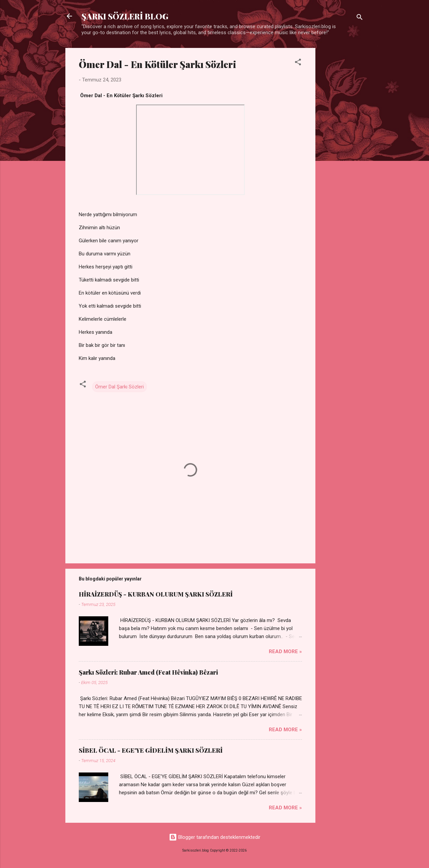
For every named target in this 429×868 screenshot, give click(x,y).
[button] (298, 63)
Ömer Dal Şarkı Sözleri (119, 387)
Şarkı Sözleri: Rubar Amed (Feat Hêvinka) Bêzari (148, 672)
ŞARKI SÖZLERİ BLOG (125, 16)
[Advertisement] (342, 148)
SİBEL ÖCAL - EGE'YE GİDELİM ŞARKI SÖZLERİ (151, 750)
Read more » (285, 652)
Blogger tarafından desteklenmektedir (215, 837)
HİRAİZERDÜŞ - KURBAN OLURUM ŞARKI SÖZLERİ (156, 594)
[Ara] (360, 18)
